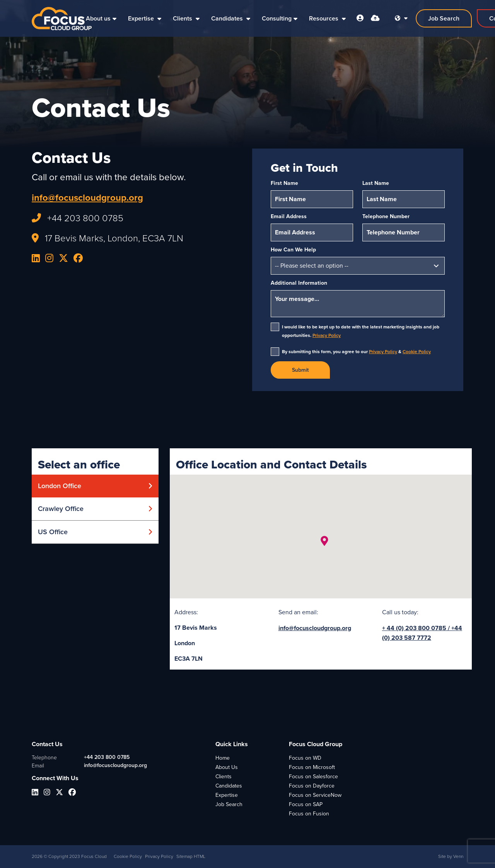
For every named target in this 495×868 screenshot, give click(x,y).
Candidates (228, 18)
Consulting (277, 18)
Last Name (376, 183)
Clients (183, 18)
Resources (324, 18)
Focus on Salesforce (313, 777)
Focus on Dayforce (312, 786)
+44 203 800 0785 (107, 757)
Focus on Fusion (309, 814)
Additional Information (299, 283)
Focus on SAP (306, 804)
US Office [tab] (53, 532)
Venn (458, 856)
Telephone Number (386, 216)
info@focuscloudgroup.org (87, 198)
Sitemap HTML (191, 856)
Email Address (289, 216)
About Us (227, 767)
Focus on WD (305, 758)
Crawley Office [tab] (61, 509)
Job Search (229, 804)
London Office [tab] (60, 486)
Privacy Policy (327, 335)
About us (98, 18)
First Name (284, 183)
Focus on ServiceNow (315, 795)
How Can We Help (293, 250)
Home (223, 758)
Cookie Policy (417, 352)
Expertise (142, 18)
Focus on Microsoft (312, 767)
